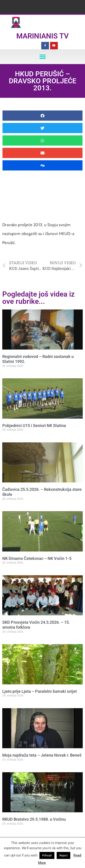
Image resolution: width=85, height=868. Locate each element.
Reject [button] (63, 855)
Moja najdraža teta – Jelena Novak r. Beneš (42, 755)
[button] (42, 57)
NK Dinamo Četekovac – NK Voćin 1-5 (37, 558)
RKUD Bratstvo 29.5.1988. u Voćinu (34, 819)
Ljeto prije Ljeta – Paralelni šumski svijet (40, 691)
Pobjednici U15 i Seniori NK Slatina (34, 426)
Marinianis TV (42, 36)
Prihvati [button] (47, 855)
